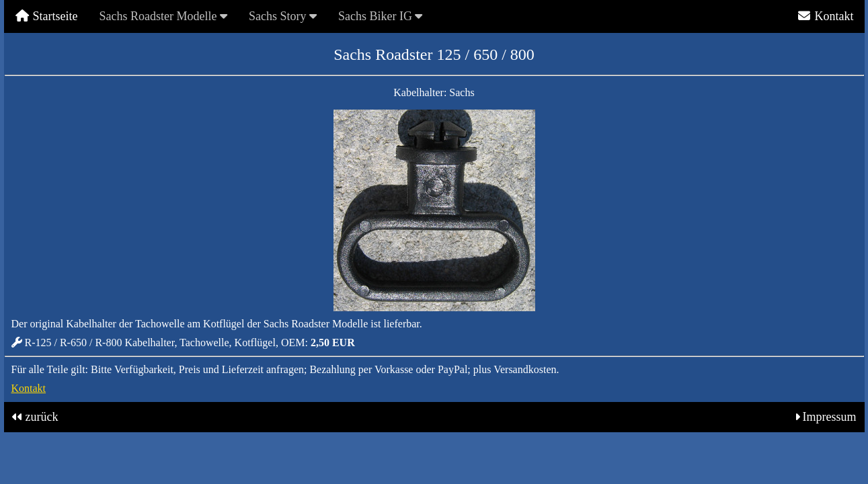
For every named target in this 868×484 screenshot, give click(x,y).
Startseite (46, 16)
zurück (42, 417)
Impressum (830, 417)
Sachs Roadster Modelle (163, 16)
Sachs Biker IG (380, 16)
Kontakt (825, 16)
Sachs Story (283, 16)
